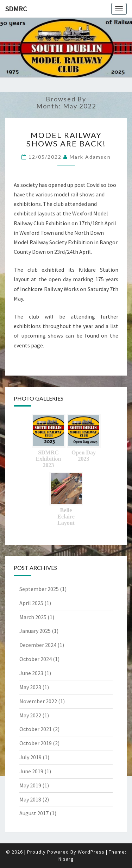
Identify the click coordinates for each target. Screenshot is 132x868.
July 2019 (30, 757)
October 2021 (36, 729)
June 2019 (31, 771)
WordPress (91, 852)
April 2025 (31, 603)
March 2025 (33, 617)
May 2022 (30, 715)
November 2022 (38, 701)
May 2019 (30, 785)
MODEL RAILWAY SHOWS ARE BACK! (66, 139)
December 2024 (38, 645)
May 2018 (30, 799)
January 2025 (35, 631)
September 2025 (39, 589)
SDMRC (16, 9)
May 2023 (30, 687)
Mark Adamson (90, 157)
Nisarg (66, 859)
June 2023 (31, 673)
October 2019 (36, 743)
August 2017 (34, 813)
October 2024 (36, 659)
